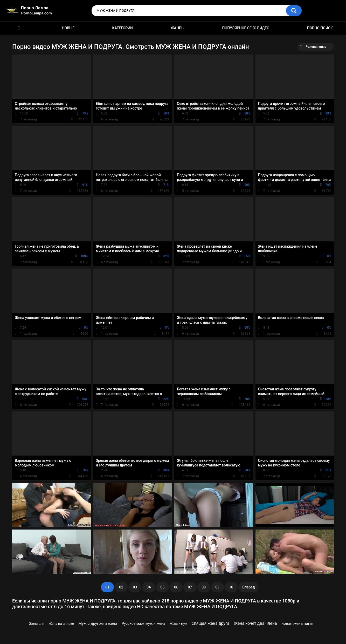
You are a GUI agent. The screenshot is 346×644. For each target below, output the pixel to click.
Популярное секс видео (246, 28)
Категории (122, 28)
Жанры (177, 28)
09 (217, 587)
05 (162, 587)
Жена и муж (178, 624)
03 (135, 587)
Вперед (248, 587)
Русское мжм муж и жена (143, 623)
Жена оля (37, 624)
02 (121, 587)
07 (190, 587)
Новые (68, 28)
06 (176, 587)
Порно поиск (320, 28)
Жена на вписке (61, 624)
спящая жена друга (210, 623)
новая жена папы (297, 623)
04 (149, 587)
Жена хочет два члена (255, 623)
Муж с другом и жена (98, 623)
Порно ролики (19, 28)
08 (204, 587)
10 (231, 587)
